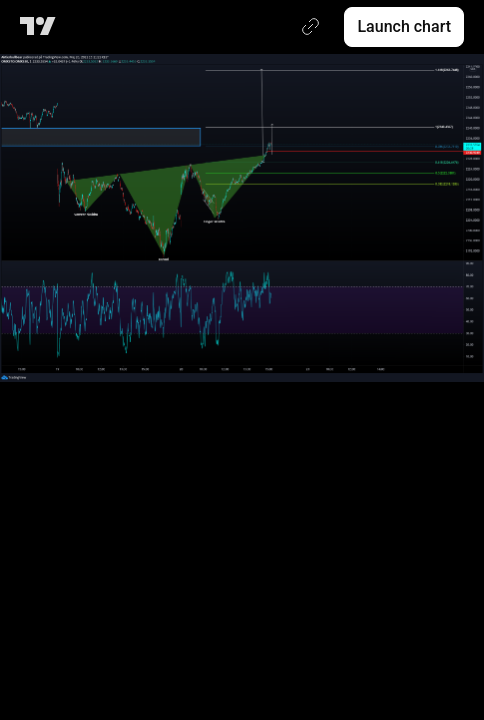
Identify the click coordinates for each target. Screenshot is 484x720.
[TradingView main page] (41, 27)
